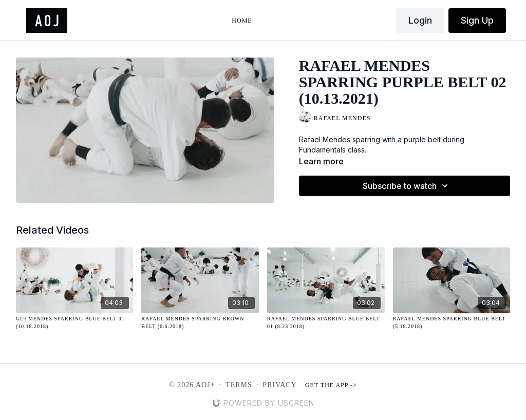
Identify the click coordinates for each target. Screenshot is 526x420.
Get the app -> (331, 385)
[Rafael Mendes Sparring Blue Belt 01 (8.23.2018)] (326, 322)
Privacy (280, 385)
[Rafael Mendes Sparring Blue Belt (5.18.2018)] (452, 322)
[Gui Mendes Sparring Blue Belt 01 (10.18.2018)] (75, 322)
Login (420, 20)
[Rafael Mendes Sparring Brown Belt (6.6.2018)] (200, 322)
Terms (239, 385)
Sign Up (477, 20)
